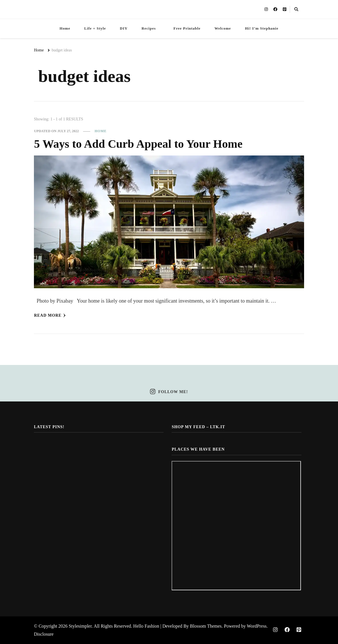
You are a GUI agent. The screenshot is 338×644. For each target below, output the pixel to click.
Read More (50, 316)
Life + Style (95, 28)
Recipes (149, 28)
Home (65, 28)
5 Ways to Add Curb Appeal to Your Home (138, 144)
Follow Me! (169, 392)
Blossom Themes (206, 626)
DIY (124, 28)
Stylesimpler (80, 626)
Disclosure (44, 634)
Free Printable (187, 28)
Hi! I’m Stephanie (262, 28)
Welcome (223, 28)
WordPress (257, 626)
